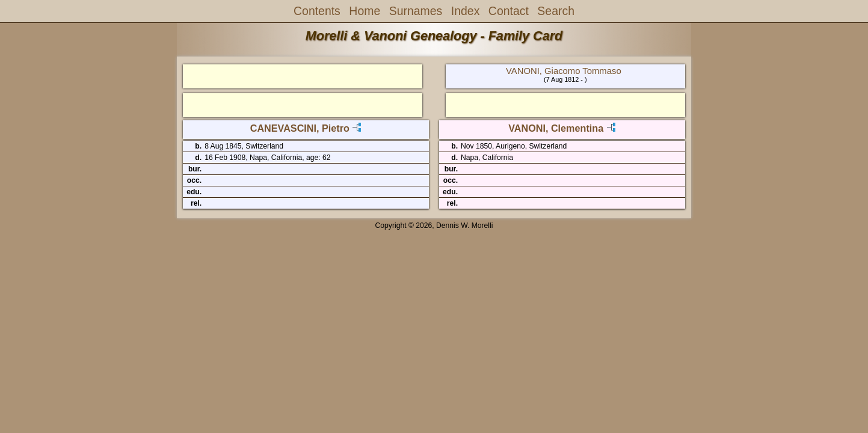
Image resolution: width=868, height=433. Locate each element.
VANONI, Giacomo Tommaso (564, 71)
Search (556, 11)
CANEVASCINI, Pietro (300, 128)
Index (466, 11)
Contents (317, 11)
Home (365, 11)
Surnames (416, 11)
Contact (509, 11)
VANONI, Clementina (556, 128)
